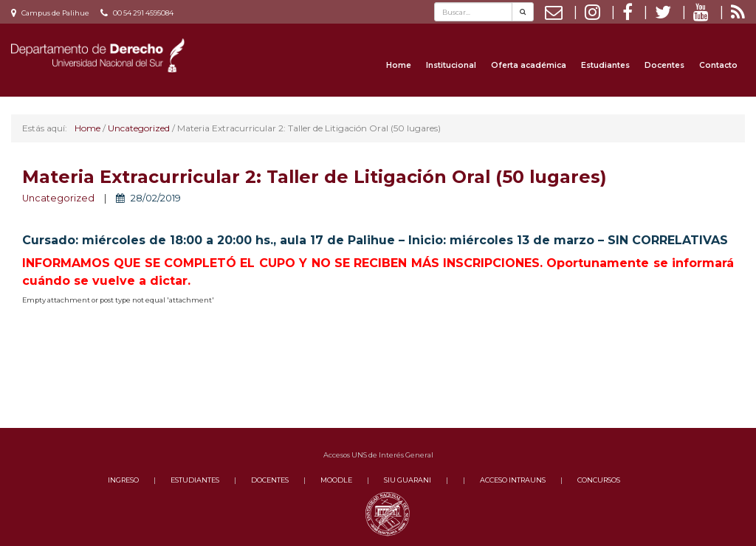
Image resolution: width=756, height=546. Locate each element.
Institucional (451, 65)
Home (399, 65)
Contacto (718, 65)
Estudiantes (605, 65)
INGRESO (123, 480)
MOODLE (336, 480)
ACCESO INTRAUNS (513, 480)
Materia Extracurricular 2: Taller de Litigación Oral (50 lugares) (314, 177)
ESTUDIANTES (195, 480)
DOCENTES (270, 480)
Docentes (664, 65)
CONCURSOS (599, 480)
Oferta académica (529, 65)
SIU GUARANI (408, 480)
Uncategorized (58, 198)
